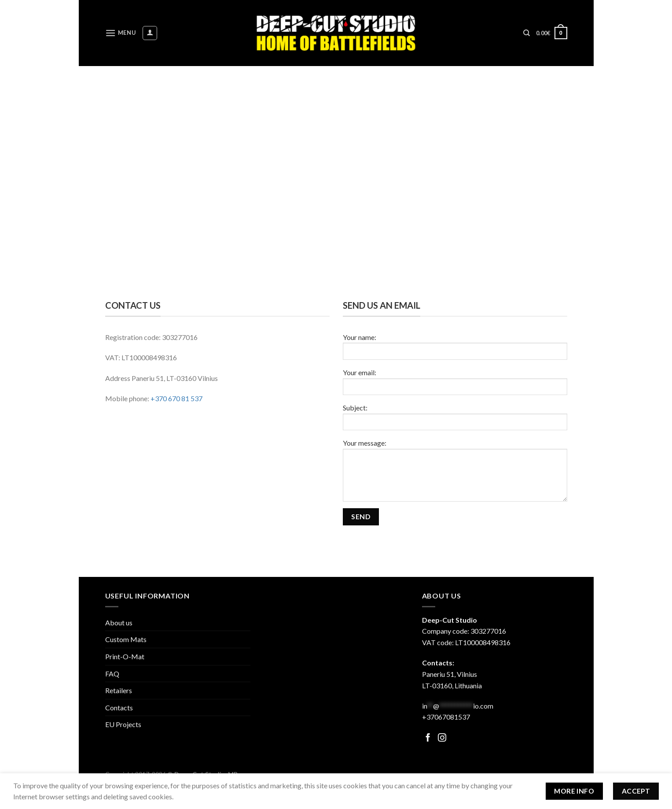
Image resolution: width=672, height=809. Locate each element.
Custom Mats (126, 639)
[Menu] (121, 33)
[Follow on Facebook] (428, 738)
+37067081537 (446, 717)
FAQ (112, 674)
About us (119, 622)
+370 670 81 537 (176, 398)
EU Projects (123, 724)
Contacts (119, 707)
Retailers (119, 690)
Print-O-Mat (125, 656)
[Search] (527, 33)
